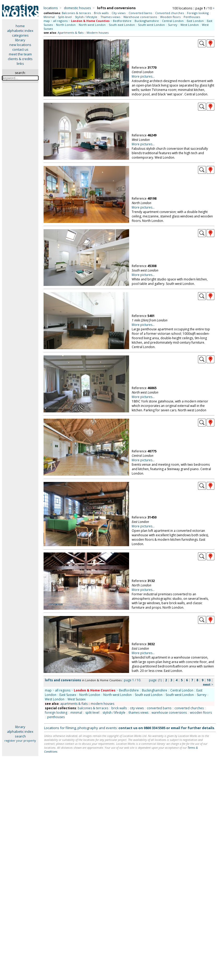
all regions (60, 21)
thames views (138, 713)
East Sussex (68, 695)
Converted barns (140, 13)
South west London (151, 25)
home (20, 26)
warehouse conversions (169, 713)
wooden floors (201, 713)
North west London (92, 25)
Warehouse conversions (140, 17)
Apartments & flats (71, 33)
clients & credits (20, 59)
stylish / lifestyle (114, 713)
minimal (76, 713)
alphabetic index (20, 31)
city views (137, 708)
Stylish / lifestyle (86, 17)
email (176, 728)
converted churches (189, 708)
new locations (20, 45)
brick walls (119, 708)
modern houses (103, 704)
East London (195, 21)
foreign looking (56, 713)
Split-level (65, 17)
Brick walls (101, 13)
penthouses (56, 717)
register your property (20, 740)
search (20, 736)
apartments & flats (74, 704)
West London (190, 25)
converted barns (159, 708)
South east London (122, 25)
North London (66, 25)
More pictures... (143, 76)
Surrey (173, 25)
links (20, 64)
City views (119, 13)
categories (20, 35)
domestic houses (77, 8)
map (47, 21)
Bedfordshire (122, 21)
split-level (92, 713)
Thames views (110, 17)
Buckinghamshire (147, 21)
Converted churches (170, 13)
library (20, 40)
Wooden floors (170, 17)
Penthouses (192, 17)
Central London (173, 21)
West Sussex (77, 699)
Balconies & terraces (76, 13)
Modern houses (98, 33)
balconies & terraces (93, 708)
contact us (20, 49)
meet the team (20, 54)
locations (51, 8)
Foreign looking (198, 13)
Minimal (49, 17)
